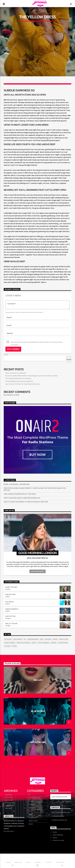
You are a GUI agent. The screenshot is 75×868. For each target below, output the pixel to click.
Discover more (9, 831)
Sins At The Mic (11, 623)
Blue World (38, 711)
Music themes (10, 643)
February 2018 (10, 803)
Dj (25, 639)
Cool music (18, 639)
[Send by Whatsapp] (54, 84)
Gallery (48, 639)
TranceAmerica (12, 609)
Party (34, 643)
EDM (42, 639)
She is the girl (38, 742)
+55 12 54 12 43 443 (58, 816)
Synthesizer (63, 643)
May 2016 (8, 808)
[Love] (66, 84)
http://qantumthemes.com (61, 812)
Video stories (33, 821)
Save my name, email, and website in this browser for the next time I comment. (37, 342)
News (30, 814)
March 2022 (9, 797)
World (31, 824)
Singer (54, 643)
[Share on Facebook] (9, 84)
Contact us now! (58, 840)
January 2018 (10, 805)
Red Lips (38, 680)
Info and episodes (37, 571)
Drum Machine (33, 639)
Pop (6, 669)
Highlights (32, 808)
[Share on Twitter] (21, 84)
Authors (8, 639)
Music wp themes (23, 643)
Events (31, 801)
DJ (29, 795)
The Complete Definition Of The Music (18, 378)
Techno (7, 646)
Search (6, 355)
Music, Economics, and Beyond (16, 373)
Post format (33, 817)
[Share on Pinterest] (32, 84)
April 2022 (9, 795)
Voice (15, 646)
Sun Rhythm (10, 594)
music (55, 639)
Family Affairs (11, 587)
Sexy (11, 669)
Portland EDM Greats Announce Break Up (19, 381)
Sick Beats (9, 602)
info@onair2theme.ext (59, 820)
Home (55, 832)
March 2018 (9, 800)
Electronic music (34, 798)
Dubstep (37, 70)
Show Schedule (58, 835)
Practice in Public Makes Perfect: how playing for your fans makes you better (32, 376)
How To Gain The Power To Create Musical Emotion (23, 384)
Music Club (64, 639)
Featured (32, 804)
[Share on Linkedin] (43, 84)
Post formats (44, 643)
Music (31, 811)
